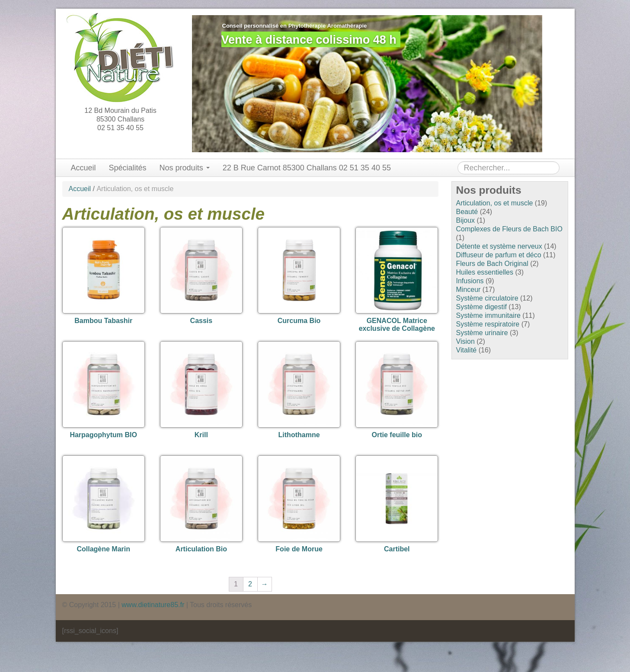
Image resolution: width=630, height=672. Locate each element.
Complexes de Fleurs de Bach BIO (509, 229)
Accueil (83, 168)
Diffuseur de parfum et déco (499, 255)
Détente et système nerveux (499, 246)
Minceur (469, 290)
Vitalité (467, 350)
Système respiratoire (488, 324)
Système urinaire (482, 333)
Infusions (470, 281)
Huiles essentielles (485, 272)
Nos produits (185, 168)
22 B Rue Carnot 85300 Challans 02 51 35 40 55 (307, 168)
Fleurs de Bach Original (492, 264)
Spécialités (128, 168)
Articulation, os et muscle (495, 203)
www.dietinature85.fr (153, 605)
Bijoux (466, 220)
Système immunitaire (488, 315)
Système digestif (481, 307)
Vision (465, 341)
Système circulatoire (487, 298)
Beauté (467, 212)
